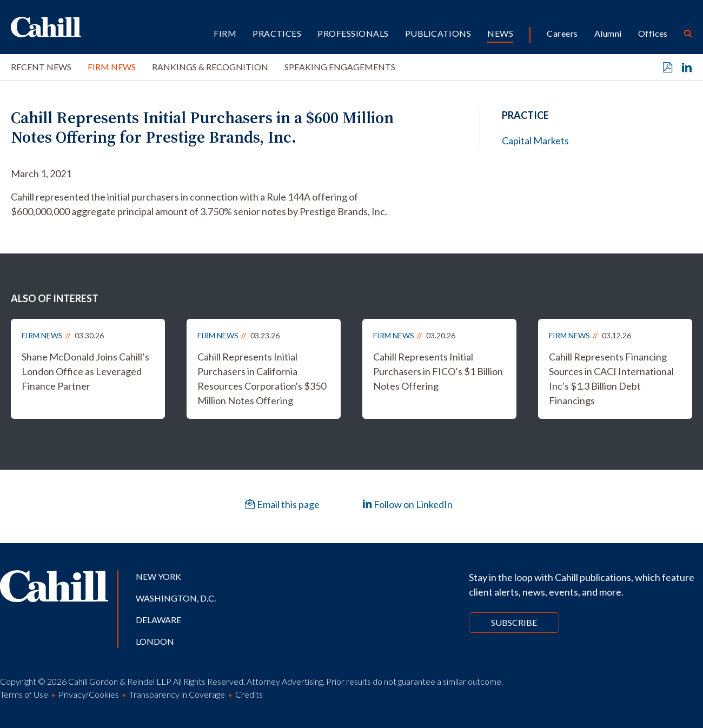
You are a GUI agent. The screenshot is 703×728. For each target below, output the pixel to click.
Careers (562, 33)
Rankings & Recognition (210, 67)
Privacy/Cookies (89, 694)
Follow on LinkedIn (407, 504)
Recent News (41, 67)
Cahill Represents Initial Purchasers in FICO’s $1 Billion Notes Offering (438, 371)
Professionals (353, 33)
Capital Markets (535, 141)
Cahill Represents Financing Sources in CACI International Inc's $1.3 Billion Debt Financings (611, 379)
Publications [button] (438, 33)
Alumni (608, 33)
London (155, 641)
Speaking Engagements (340, 67)
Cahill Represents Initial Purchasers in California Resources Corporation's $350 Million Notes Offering (262, 379)
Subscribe (514, 622)
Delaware (158, 620)
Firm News (112, 67)
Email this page (282, 504)
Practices (277, 33)
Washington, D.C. (176, 598)
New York (158, 576)
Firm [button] (225, 33)
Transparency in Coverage (177, 694)
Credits (249, 694)
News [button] (500, 33)
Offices (653, 33)
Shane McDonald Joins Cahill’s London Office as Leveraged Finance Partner (85, 371)
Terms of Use (24, 694)
